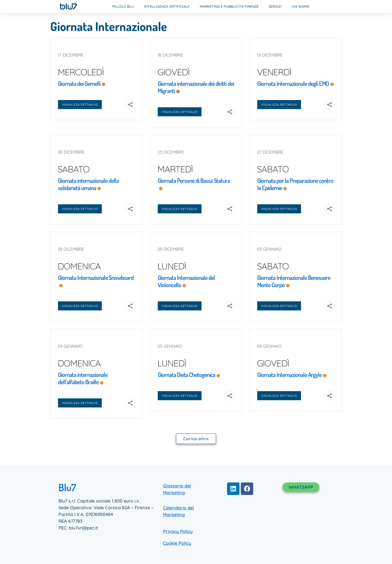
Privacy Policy (178, 531)
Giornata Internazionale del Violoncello (186, 281)
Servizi (275, 7)
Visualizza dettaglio (80, 105)
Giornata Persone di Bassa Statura (194, 180)
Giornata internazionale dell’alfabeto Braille (83, 378)
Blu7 (67, 487)
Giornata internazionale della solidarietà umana (88, 184)
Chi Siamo (301, 7)
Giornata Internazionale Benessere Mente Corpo (294, 281)
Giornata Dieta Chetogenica (186, 375)
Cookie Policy (177, 543)
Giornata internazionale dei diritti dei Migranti (196, 87)
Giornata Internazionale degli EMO (293, 83)
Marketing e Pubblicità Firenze (229, 7)
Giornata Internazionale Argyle (289, 375)
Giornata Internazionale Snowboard (96, 277)
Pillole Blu (123, 7)
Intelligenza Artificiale (167, 7)
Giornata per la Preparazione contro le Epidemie (295, 184)
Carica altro (196, 439)
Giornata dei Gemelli (79, 83)
